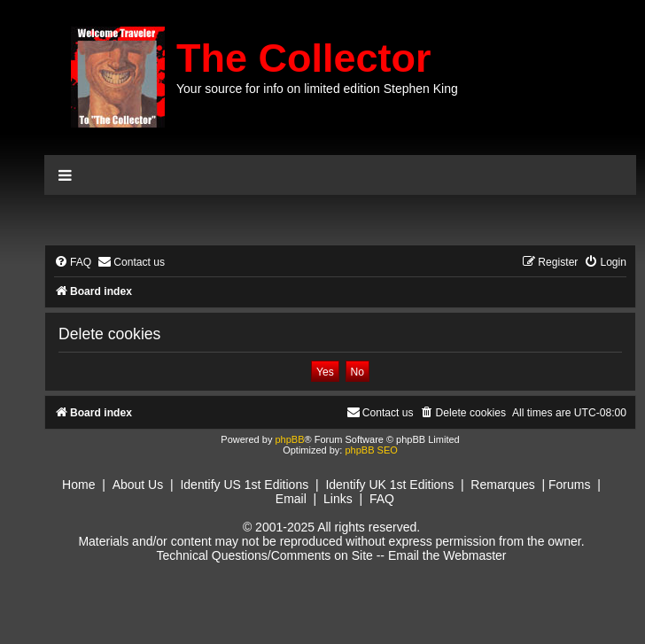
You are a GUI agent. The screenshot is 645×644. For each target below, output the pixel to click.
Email (291, 499)
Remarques (502, 485)
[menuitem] (73, 263)
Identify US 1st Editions (244, 485)
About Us (138, 485)
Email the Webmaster (447, 555)
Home (78, 485)
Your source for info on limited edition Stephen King (317, 89)
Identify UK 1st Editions (389, 485)
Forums (569, 485)
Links (338, 499)
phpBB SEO (371, 450)
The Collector (304, 58)
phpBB (289, 439)
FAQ (382, 499)
